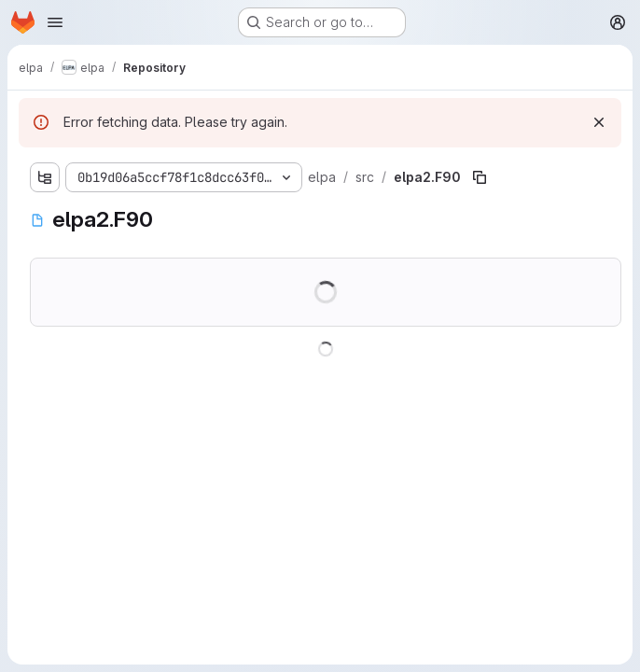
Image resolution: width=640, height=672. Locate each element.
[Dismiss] (599, 122)
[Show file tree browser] (45, 177)
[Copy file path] (480, 177)
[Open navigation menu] (55, 22)
